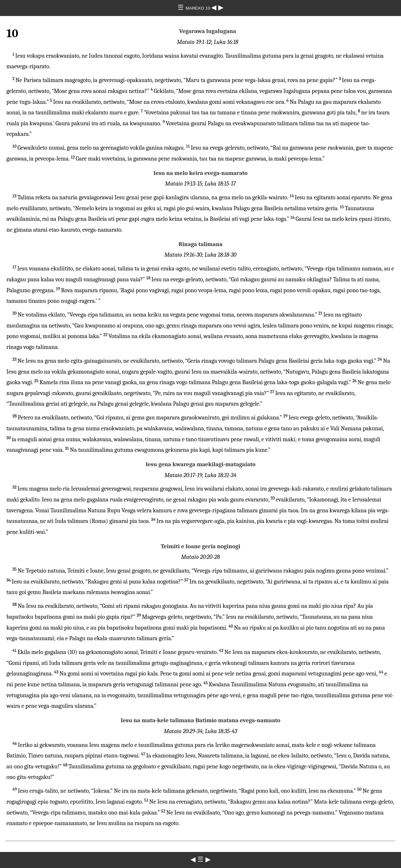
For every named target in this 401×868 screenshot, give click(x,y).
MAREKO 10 (198, 8)
